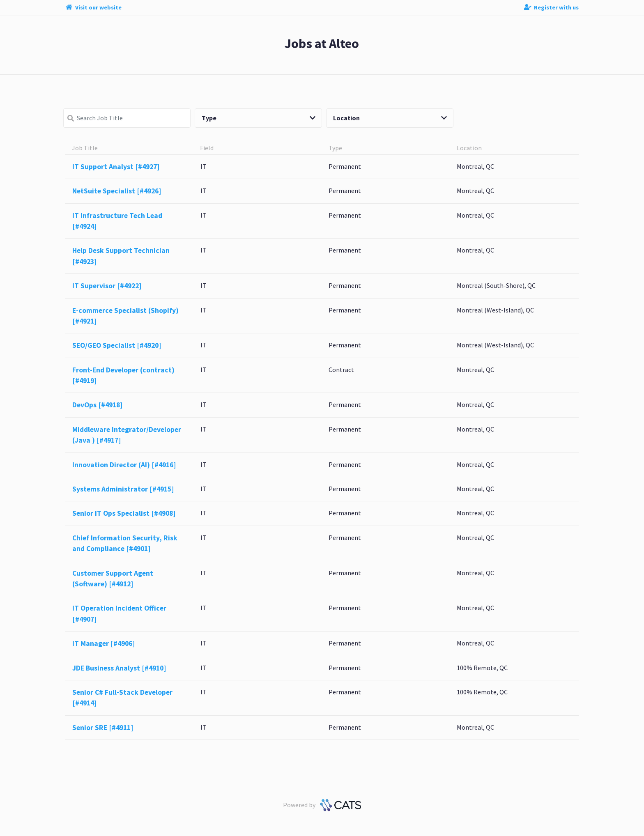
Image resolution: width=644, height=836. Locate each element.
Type (259, 118)
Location (390, 118)
